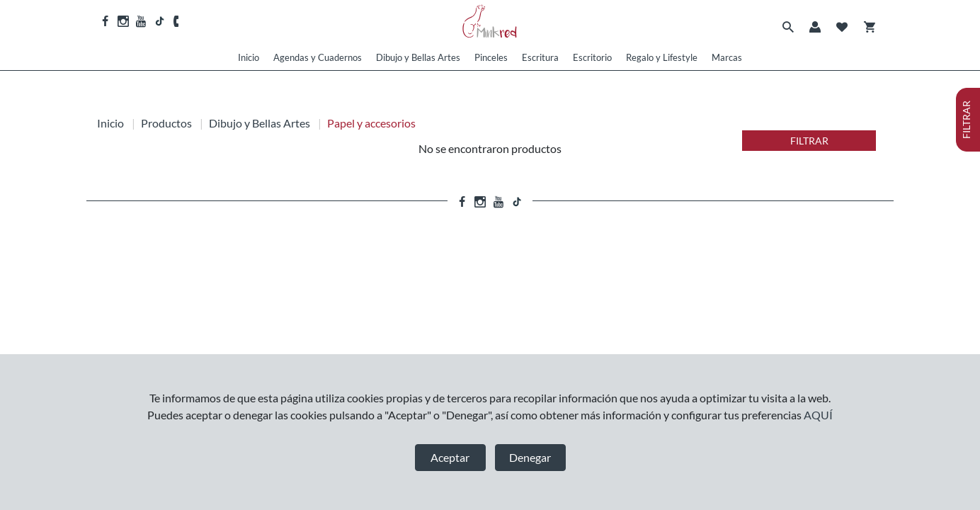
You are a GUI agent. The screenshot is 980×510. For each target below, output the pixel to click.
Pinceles (491, 57)
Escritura (540, 57)
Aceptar (450, 457)
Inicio (249, 57)
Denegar (530, 457)
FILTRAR (809, 141)
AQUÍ (818, 415)
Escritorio (592, 57)
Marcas (727, 57)
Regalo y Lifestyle (662, 57)
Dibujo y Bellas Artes (418, 57)
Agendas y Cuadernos (318, 57)
